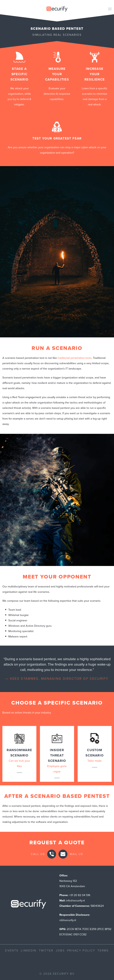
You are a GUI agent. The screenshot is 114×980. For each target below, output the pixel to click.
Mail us (76, 854)
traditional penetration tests (75, 358)
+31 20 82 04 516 (80, 895)
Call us (38, 854)
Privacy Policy (81, 950)
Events (12, 950)
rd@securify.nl (68, 920)
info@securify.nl (75, 900)
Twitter (46, 950)
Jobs (60, 950)
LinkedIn (29, 950)
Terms (103, 950)
